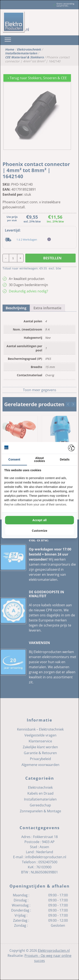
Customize (39, 531)
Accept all (39, 520)
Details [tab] (65, 459)
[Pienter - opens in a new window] (71, 448)
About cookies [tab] (39, 459)
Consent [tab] (14, 459)
